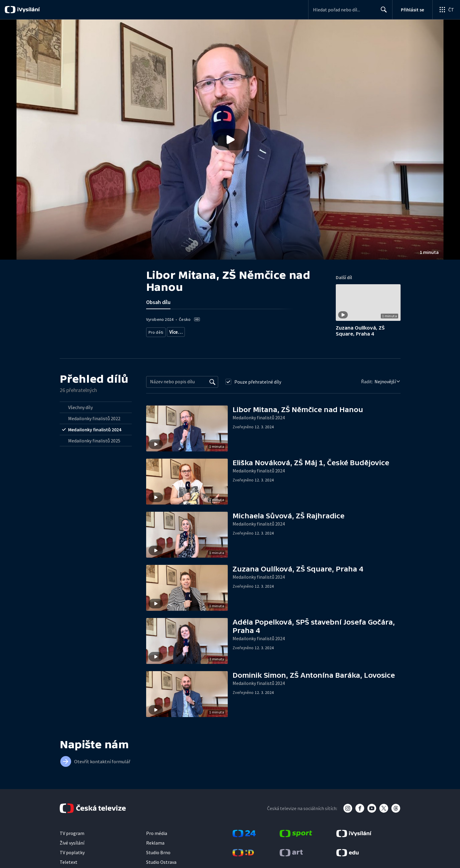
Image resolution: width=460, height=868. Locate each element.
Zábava (240, 331)
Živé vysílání (72, 844)
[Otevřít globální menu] (446, 10)
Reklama (155, 844)
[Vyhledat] (212, 383)
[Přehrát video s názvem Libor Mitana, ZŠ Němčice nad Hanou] (230, 140)
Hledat (382, 12)
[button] (230, 140)
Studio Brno (158, 854)
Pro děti (156, 331)
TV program (72, 835)
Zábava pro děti (182, 331)
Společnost (292, 331)
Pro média (157, 835)
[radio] (96, 409)
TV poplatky (72, 854)
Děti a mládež (161, 340)
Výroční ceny (265, 331)
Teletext (69, 863)
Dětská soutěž (215, 331)
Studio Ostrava (161, 863)
